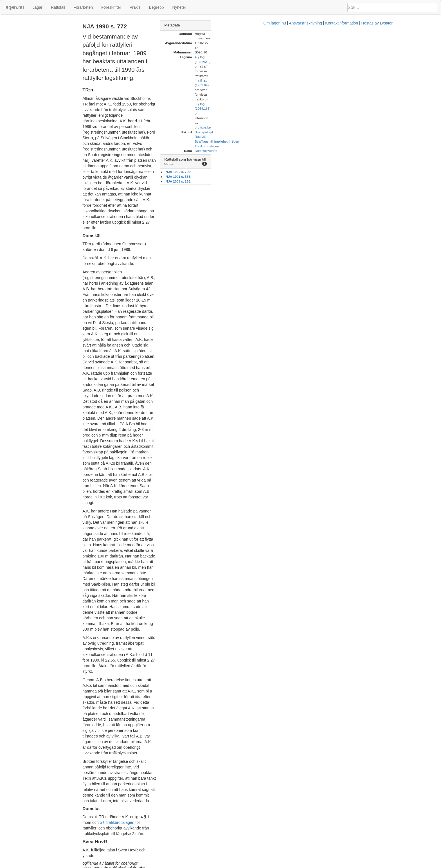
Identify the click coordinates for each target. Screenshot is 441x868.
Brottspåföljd (349, 62)
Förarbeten (83, 7)
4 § (342, 48)
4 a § (343, 52)
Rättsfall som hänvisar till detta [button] (335, 89)
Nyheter (179, 7)
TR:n (8, 23)
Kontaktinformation (289, 865)
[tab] (371, 25)
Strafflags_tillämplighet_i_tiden (362, 71)
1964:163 (358, 57)
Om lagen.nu (222, 865)
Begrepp (157, 7)
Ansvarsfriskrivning (253, 865)
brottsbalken (401, 57)
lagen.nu (14, 7)
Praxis (135, 7)
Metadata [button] (317, 25)
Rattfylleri (347, 66)
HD (6, 36)
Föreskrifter (111, 7)
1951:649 (358, 48)
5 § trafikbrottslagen (217, 373)
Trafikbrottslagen (352, 76)
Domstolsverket (351, 80)
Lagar (37, 7)
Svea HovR (13, 30)
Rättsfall (58, 7)
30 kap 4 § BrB (189, 616)
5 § (342, 57)
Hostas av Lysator (325, 865)
